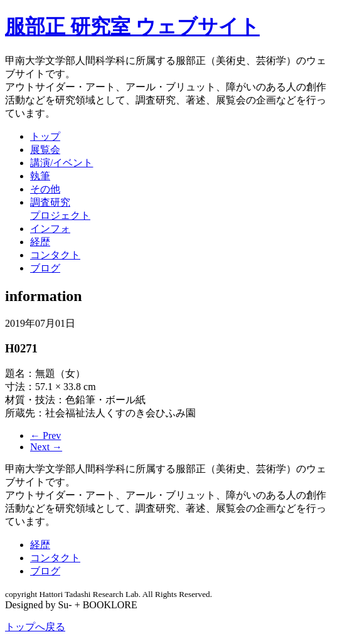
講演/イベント (61, 163)
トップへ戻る (35, 627)
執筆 (40, 176)
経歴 (40, 242)
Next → (46, 447)
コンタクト (55, 255)
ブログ (45, 268)
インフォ (50, 229)
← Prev (45, 435)
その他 (45, 189)
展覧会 (45, 150)
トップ (45, 136)
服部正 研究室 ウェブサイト (132, 26)
